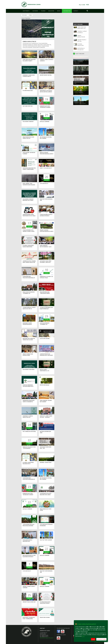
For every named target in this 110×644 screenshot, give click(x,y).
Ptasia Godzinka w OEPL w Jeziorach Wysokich (46, 218)
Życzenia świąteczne (28, 93)
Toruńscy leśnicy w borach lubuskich (82, 33)
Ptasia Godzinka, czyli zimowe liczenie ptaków (29, 233)
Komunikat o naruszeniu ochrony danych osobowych (29, 79)
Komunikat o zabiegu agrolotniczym (28, 419)
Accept (93, 639)
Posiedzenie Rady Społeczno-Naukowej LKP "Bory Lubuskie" (29, 280)
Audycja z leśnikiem (45, 124)
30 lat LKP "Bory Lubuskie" (46, 542)
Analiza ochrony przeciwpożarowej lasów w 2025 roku (47, 156)
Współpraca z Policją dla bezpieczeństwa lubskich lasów (46, 94)
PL (80, 5)
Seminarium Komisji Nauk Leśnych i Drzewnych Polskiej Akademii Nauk (29, 404)
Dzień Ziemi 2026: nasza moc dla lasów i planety (29, 63)
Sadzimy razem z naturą (46, 77)
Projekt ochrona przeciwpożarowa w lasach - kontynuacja (47, 234)
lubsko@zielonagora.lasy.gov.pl (47, 638)
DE (84, 5)
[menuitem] (26, 11)
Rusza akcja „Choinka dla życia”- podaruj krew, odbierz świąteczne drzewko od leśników (29, 622)
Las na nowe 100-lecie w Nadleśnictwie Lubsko (46, 496)
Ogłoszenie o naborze (28, 124)
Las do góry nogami (45, 341)
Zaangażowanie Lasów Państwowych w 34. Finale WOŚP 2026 (29, 218)
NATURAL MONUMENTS (79, 74)
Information (25, 15)
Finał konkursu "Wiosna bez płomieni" (46, 403)
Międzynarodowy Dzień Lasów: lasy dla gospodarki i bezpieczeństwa (28, 141)
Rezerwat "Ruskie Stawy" (46, 465)
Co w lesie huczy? (44, 186)
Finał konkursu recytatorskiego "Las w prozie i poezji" (46, 249)
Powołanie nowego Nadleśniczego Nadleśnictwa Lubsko (28, 544)
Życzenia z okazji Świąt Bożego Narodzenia (28, 248)
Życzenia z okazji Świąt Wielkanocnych (28, 465)
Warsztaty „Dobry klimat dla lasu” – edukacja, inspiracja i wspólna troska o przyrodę (46, 420)
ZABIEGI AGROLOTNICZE (29, 42)
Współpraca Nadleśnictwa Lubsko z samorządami (29, 171)
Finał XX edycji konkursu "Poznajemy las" (29, 295)
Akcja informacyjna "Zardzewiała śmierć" (45, 295)
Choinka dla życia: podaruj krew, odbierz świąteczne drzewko (29, 265)
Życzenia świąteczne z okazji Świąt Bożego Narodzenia (45, 606)
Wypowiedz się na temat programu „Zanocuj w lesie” (46, 265)
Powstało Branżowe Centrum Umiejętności (28, 388)
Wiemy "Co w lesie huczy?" (46, 170)
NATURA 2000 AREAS (78, 94)
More (83, 636)
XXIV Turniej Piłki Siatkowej (29, 434)
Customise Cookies (101, 639)
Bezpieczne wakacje (45, 387)
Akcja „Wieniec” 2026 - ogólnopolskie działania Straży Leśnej (29, 187)
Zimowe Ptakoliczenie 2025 (29, 604)
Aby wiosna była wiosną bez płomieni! (46, 140)
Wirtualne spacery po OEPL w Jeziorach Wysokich (29, 558)
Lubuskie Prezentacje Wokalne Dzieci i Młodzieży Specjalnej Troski (46, 358)
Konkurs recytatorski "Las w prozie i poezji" (46, 279)
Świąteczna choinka (45, 620)
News (30, 15)
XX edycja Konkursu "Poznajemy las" (45, 326)
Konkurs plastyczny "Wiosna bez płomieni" (45, 109)
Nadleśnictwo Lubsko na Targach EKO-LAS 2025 (29, 341)
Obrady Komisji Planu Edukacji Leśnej (28, 357)
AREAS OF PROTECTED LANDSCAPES (79, 64)
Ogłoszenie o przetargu (29, 372)
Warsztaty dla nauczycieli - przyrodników (29, 450)
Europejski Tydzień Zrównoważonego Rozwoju (27, 327)
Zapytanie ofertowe (28, 108)
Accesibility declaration (99, 643)
